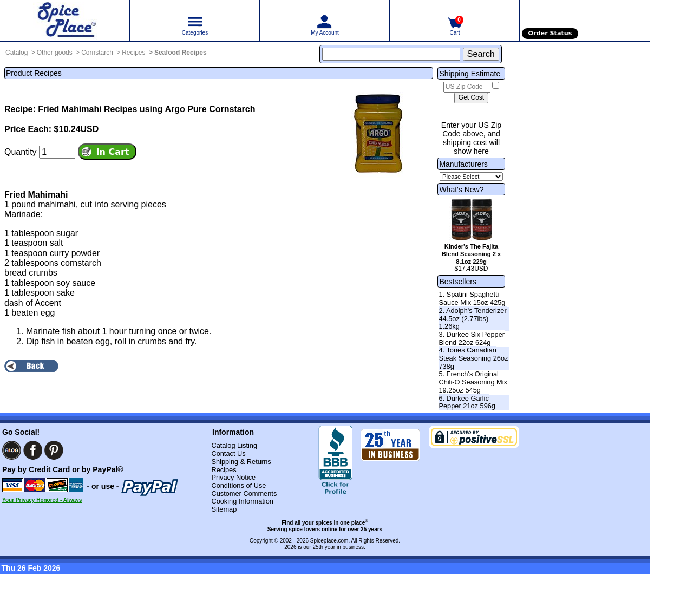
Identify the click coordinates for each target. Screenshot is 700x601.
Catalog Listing (234, 445)
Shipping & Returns (241, 462)
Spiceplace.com (329, 541)
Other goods (55, 53)
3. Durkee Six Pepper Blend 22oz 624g (472, 338)
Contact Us (228, 453)
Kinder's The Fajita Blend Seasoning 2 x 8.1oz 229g (471, 254)
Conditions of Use (238, 485)
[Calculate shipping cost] (471, 98)
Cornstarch (97, 53)
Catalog (17, 53)
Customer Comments (244, 494)
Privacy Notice (233, 477)
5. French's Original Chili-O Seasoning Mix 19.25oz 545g (473, 382)
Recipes (133, 53)
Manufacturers (463, 164)
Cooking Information (242, 501)
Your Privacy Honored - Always (42, 500)
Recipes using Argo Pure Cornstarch (179, 109)
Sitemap (224, 509)
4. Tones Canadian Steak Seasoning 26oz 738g (473, 358)
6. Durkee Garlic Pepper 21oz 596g (467, 402)
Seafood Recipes (181, 53)
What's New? (461, 190)
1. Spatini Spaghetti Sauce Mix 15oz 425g (472, 298)
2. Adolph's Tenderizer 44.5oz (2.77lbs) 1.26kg (472, 318)
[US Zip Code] (467, 87)
